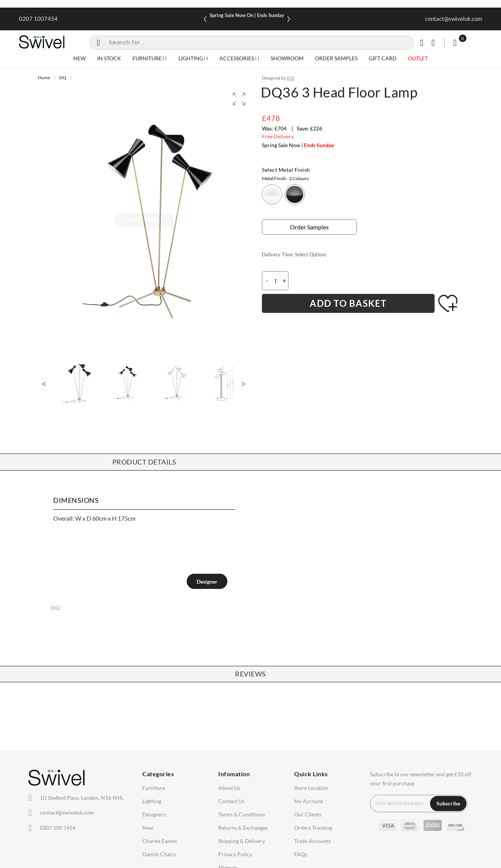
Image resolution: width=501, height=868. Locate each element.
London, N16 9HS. (82, 798)
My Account (309, 801)
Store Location (311, 788)
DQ (63, 78)
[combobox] (252, 43)
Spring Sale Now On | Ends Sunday (247, 15)
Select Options (311, 254)
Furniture (154, 788)
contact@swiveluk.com (454, 19)
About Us (229, 788)
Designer (207, 582)
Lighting (152, 801)
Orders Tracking (313, 828)
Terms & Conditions (242, 814)
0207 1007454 (38, 19)
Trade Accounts (313, 841)
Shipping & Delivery (242, 841)
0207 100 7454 (58, 828)
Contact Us (231, 801)
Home (44, 78)
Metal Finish (285, 178)
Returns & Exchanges (243, 828)
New (148, 828)
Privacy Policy (235, 854)
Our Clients (308, 814)
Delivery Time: (278, 254)
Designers (154, 814)
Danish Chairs (159, 854)
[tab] (207, 581)
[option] (272, 194)
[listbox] (362, 191)
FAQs (301, 854)
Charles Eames (160, 841)
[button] (239, 99)
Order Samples (309, 227)
